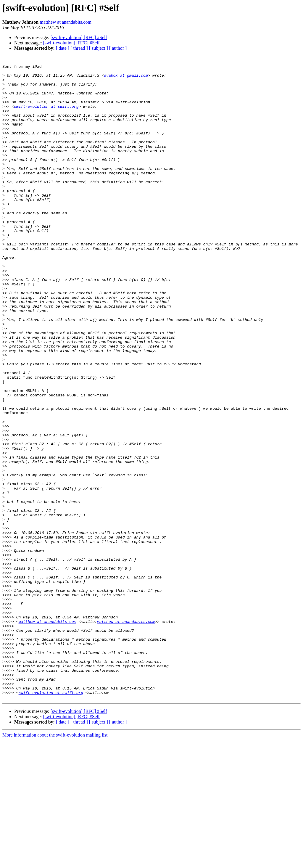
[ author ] (118, 48)
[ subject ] (99, 48)
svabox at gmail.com (126, 79)
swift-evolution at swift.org (46, 116)
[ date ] (63, 48)
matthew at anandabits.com (66, 22)
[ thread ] (79, 48)
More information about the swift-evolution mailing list (55, 863)
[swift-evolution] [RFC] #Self (79, 37)
